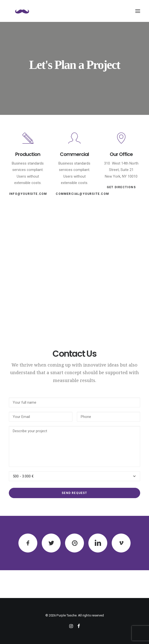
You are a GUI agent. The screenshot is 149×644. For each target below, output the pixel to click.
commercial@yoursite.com (82, 194)
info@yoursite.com (28, 194)
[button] (138, 11)
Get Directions (121, 187)
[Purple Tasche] (22, 11)
